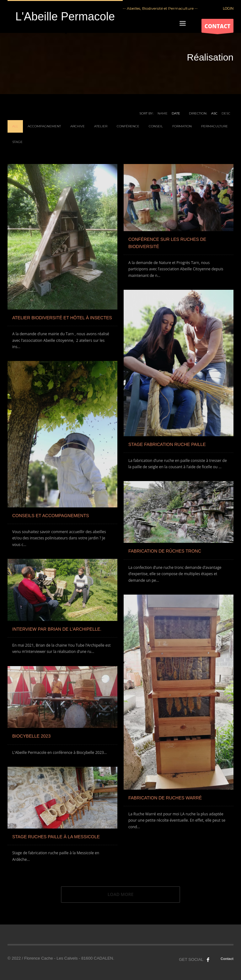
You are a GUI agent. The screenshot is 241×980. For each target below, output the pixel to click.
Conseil (156, 126)
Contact (227, 959)
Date (176, 113)
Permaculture (214, 126)
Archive (78, 126)
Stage (17, 142)
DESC (226, 113)
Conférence (128, 126)
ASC (214, 113)
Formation (182, 126)
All (15, 126)
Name (163, 113)
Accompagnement (44, 126)
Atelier (101, 126)
